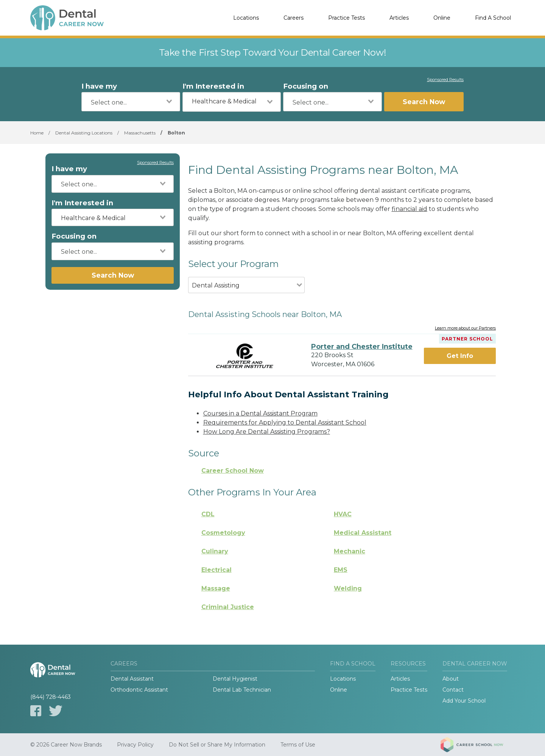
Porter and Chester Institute (362, 347)
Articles (399, 18)
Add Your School (464, 701)
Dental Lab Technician (242, 690)
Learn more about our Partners (465, 328)
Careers (294, 18)
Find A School (493, 18)
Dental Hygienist (235, 679)
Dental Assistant (132, 679)
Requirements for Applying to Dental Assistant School (285, 423)
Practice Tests (346, 18)
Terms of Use (298, 745)
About (451, 679)
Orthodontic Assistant (139, 690)
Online (442, 18)
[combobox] (131, 102)
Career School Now (233, 471)
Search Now (424, 102)
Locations (246, 18)
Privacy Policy (135, 745)
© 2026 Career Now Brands (66, 745)
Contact (453, 690)
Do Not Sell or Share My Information (217, 745)
